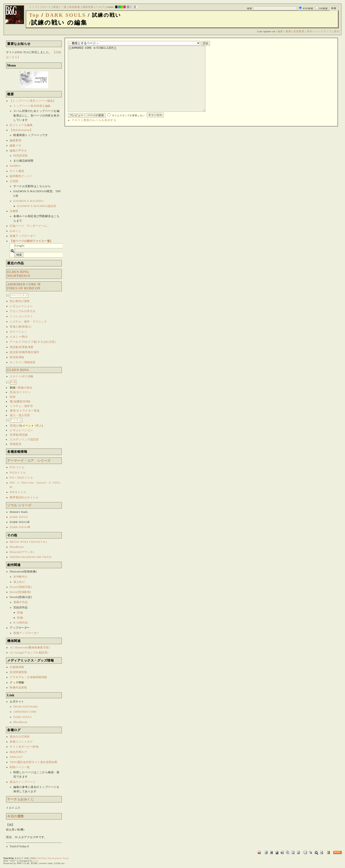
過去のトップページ (23, 782)
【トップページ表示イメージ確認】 (33, 101)
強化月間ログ (18, 752)
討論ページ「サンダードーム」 (30, 226)
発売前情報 (17, 357)
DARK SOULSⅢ (20, 527)
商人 (39, 426)
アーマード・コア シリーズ (29, 461)
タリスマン (24, 392)
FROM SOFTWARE (26, 707)
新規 (56, 7)
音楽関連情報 (18, 672)
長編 (20, 613)
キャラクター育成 (28, 411)
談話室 (14, 352)
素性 (13, 411)
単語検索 (75, 7)
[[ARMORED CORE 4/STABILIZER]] (144, 86)
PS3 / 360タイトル (21, 478)
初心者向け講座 (20, 301)
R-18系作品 (21, 623)
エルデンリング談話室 (24, 439)
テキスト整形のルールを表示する (94, 134)
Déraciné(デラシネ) (22, 552)
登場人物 (15, 327)
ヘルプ (100, 7)
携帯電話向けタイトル (24, 497)
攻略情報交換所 (29, 352)
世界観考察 (26, 347)
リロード (45, 7)
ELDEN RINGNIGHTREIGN (19, 274)
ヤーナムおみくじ (20, 799)
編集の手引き (18, 151)
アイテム (16, 420)
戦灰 (13, 397)
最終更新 (88, 7)
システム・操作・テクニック (28, 322)
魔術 (20, 401)
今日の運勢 (16, 816)
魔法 (13, 401)
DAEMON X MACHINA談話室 (37, 206)
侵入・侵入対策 (20, 415)
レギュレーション (21, 306)
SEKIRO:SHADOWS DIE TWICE (31, 557)
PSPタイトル (18, 492)
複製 (288, 31)
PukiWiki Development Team (53, 858)
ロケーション (18, 332)
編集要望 (15, 140)
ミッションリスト (21, 316)
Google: (20, 246)
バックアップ (323, 31)
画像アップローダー (23, 236)
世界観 (14, 435)
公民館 (14, 181)
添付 (337, 31)
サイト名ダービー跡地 (24, 747)
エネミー (15, 337)
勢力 (25, 337)
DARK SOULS (66, 15)
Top (34, 15)
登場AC (27, 327)
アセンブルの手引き (23, 311)
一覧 (64, 7)
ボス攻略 (28, 376)
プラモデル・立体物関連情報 (28, 677)
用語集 (14, 347)
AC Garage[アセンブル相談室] (29, 653)
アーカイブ (17, 342)
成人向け (19, 582)
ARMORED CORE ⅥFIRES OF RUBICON (24, 286)
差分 (310, 31)
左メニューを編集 (21, 125)
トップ (33, 7)
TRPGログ (16, 757)
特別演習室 (21, 156)
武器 (13, 382)
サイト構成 (17, 171)
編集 (280, 31)
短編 (20, 618)
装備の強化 (25, 388)
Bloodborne (17, 547)
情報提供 (16, 444)
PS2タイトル (18, 473)
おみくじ (15, 231)
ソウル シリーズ (19, 505)
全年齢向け (21, 577)
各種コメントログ (21, 742)
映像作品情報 (18, 688)
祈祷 (26, 401)
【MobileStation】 (21, 130)
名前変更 (299, 31)
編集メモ (15, 145)
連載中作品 (21, 602)
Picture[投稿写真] (21, 587)
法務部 (14, 211)
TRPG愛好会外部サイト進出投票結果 (34, 762)
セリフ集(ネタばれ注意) (40, 342)
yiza (36, 861)
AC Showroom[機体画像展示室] (30, 647)
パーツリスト (19, 295)
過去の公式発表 (20, 737)
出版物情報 (17, 667)
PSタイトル (17, 467)
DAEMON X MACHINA (29, 201)
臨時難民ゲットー (21, 176)
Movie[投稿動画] (20, 592)
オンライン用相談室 (23, 362)
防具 (13, 392)
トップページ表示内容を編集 (32, 106)
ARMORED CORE (25, 712)
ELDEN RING (18, 370)
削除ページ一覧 (20, 767)
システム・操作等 (21, 406)
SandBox (15, 166)
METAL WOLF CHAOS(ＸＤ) (28, 542)
